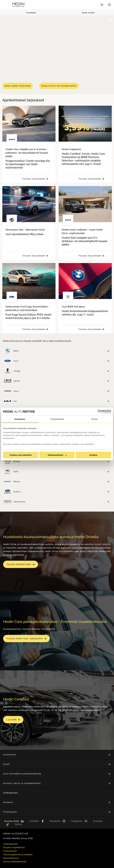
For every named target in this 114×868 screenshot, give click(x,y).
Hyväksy (93, 455)
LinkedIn (34, 821)
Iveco (61, 391)
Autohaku (28, 13)
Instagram (77, 821)
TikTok (18, 824)
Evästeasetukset (57, 455)
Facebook (55, 821)
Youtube (97, 821)
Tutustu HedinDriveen (19, 564)
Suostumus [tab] (20, 419)
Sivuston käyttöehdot (14, 847)
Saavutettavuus (11, 858)
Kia (61, 401)
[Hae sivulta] (109, 5)
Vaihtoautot (61, 502)
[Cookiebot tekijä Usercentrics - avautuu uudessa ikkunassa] (100, 412)
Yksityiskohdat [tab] (57, 419)
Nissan (61, 461)
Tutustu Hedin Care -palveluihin (25, 638)
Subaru (61, 492)
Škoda (61, 482)
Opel (61, 472)
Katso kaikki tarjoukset (18, 86)
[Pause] (110, 20)
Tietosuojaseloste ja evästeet (18, 854)
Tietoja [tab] (94, 419)
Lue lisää (11, 720)
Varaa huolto (86, 13)
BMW (61, 351)
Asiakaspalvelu (11, 793)
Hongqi (61, 371)
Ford (61, 361)
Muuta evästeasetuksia (15, 862)
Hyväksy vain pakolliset (21, 455)
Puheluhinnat (10, 851)
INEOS (61, 381)
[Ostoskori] (102, 5)
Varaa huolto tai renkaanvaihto (59, 86)
